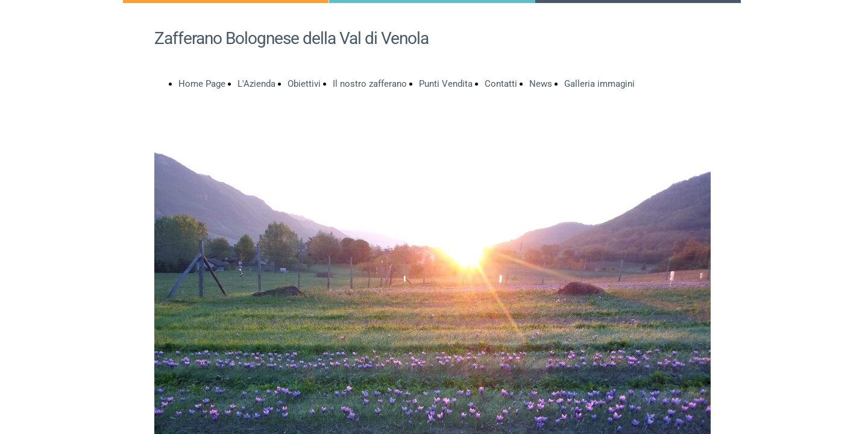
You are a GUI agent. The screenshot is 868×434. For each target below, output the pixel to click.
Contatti (501, 84)
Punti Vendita (446, 84)
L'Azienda (256, 84)
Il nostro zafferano (370, 84)
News (541, 84)
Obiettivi (304, 84)
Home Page (202, 84)
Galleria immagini (599, 84)
